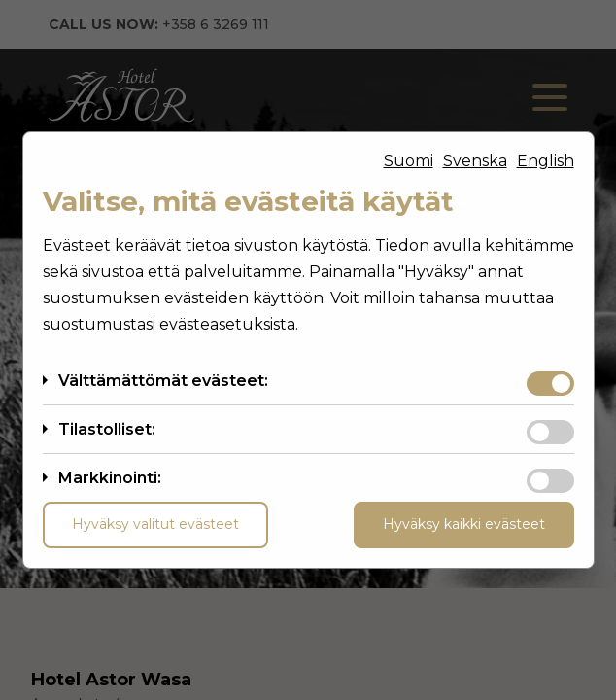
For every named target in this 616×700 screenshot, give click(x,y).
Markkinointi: (110, 478)
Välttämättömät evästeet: (163, 381)
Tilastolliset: (107, 429)
